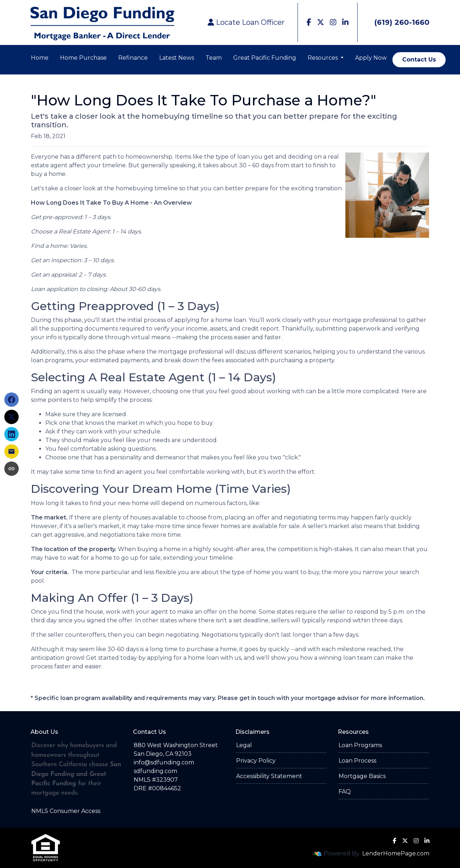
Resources (323, 58)
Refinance (133, 58)
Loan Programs (360, 745)
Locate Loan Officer (246, 22)
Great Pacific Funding (265, 58)
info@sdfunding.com (164, 762)
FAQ (345, 792)
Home (40, 58)
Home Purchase (83, 58)
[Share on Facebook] (11, 400)
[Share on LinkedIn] (11, 434)
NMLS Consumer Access (66, 811)
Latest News (177, 58)
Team (214, 58)
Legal (244, 745)
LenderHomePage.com (396, 853)
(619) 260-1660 (396, 22)
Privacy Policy (256, 761)
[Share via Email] (11, 451)
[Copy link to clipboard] (11, 469)
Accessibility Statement (269, 776)
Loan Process (357, 761)
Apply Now (371, 58)
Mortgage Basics (362, 776)
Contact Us (419, 60)
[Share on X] (11, 417)
